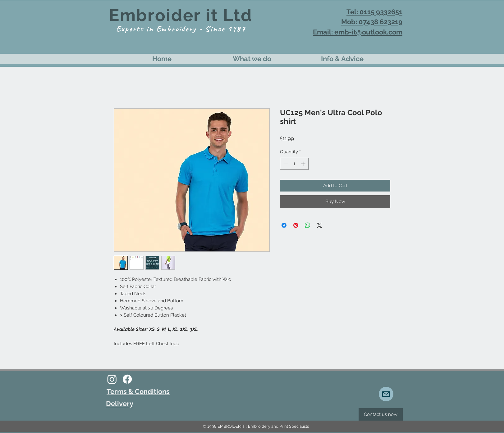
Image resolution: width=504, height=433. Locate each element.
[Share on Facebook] (284, 225)
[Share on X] (319, 225)
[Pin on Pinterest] (296, 225)
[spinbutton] (294, 164)
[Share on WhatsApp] (308, 225)
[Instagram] (112, 379)
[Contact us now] (381, 414)
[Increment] (304, 164)
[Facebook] (127, 379)
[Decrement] (285, 164)
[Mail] (386, 394)
